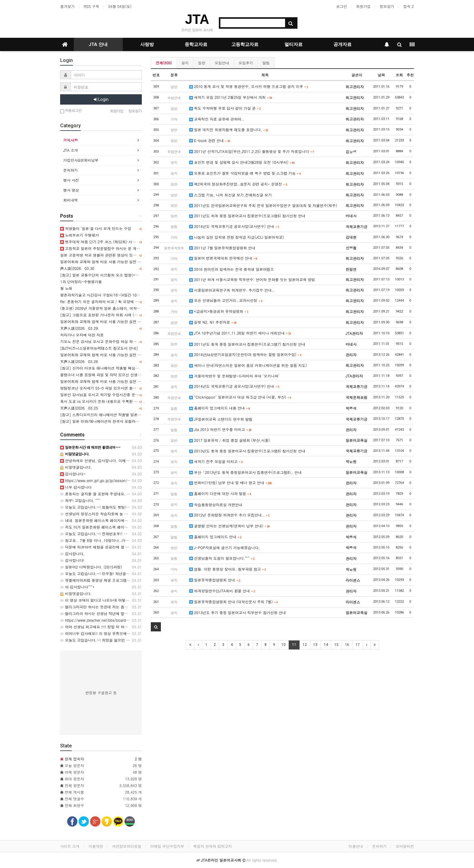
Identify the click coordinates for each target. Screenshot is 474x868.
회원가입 (363, 6)
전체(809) (164, 63)
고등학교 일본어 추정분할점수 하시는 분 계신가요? (105, 248)
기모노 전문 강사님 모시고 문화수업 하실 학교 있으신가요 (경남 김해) (118, 341)
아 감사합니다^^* (77, 587)
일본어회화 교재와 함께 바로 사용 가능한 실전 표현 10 (105, 355)
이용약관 (96, 846)
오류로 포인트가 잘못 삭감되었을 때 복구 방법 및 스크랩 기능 (245, 173)
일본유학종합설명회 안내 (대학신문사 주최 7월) (234, 602)
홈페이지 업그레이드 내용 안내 (220, 408)
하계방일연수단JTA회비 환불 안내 (222, 591)
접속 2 (409, 6)
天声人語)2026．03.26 (79, 361)
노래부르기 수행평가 (80, 235)
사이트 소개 (70, 846)
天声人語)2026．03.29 (79, 328)
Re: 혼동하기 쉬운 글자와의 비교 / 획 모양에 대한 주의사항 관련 (113, 301)
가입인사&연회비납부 (81, 160)
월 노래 (66, 288)
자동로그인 (71, 111)
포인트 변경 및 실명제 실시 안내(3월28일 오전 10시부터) (242, 162)
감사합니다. (72, 554)
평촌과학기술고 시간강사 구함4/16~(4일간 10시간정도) (106, 295)
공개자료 (343, 44)
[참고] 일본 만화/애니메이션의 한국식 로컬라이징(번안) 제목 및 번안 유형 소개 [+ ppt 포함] (137, 421)
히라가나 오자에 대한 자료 (82, 335)
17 (358, 645)
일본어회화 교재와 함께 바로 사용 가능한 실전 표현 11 (105, 321)
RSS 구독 (91, 6)
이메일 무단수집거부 (167, 846)
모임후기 (246, 63)
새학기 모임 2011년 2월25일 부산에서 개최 (231, 97)
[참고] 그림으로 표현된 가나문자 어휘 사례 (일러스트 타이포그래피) (117, 315)
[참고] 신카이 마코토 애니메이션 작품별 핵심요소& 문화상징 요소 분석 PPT (123, 368)
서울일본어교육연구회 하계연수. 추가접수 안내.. (232, 290)
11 (294, 645)
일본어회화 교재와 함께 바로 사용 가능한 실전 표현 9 (104, 381)
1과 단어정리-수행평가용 (81, 282)
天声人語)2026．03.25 (79, 408)
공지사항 (70, 140)
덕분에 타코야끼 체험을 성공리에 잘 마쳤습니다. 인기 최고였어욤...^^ (121, 547)
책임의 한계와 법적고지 (213, 846)
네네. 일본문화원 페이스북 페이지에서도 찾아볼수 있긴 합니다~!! (117, 520)
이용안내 (356, 846)
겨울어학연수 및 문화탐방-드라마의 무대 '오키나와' (234, 376)
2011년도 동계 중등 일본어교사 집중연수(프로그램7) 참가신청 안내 (247, 344)
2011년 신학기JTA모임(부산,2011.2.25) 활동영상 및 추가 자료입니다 (252, 151)
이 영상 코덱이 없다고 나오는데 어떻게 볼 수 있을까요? (108, 600)
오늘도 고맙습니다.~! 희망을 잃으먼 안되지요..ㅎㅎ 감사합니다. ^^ (119, 640)
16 (347, 645)
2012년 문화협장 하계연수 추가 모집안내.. (229, 515)
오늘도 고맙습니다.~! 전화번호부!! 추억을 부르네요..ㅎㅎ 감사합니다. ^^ (123, 534)
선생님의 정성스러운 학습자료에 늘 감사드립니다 (103, 514)
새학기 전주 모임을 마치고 (216, 461)
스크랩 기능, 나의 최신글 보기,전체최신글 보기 (231, 195)
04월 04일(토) (120, 6)
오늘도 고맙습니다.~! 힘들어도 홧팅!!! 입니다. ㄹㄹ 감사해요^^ (115, 507)
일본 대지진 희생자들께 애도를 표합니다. (229, 130)
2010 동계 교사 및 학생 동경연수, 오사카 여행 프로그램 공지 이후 (249, 86)
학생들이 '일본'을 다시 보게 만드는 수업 (96, 228)
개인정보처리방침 (127, 846)
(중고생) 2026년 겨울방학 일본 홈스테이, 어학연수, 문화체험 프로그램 (118, 308)
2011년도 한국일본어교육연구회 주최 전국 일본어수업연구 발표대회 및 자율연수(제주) (263, 205)
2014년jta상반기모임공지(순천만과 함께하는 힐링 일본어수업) (245, 354)
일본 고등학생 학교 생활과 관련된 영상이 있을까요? (103, 255)
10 (284, 645)
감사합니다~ (73, 474)
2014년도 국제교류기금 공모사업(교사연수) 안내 (234, 226)
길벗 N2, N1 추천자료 (213, 322)
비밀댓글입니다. (76, 467)
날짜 (381, 75)
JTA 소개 (71, 150)
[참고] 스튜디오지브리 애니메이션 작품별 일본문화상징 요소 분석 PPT (118, 415)
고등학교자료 (245, 44)
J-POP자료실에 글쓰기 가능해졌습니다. (225, 547)
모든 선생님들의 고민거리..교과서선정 (226, 300)
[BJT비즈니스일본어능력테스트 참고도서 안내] (99, 348)
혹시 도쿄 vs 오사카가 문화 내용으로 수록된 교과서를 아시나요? (113, 401)
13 (315, 645)
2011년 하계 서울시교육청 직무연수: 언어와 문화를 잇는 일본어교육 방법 (252, 279)
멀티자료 (294, 44)
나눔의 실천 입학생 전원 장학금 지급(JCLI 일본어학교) (237, 237)
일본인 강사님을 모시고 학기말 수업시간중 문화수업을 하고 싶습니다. (118, 395)
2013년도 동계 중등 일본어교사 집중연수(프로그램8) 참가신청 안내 (247, 451)
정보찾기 (387, 6)
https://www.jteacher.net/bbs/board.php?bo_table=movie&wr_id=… (120, 620)
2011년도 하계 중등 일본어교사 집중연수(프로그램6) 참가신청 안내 (247, 216)
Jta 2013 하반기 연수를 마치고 (220, 429)
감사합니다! (72, 560)
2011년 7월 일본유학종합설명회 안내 (222, 248)
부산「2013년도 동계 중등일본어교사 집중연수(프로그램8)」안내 (245, 472)
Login (101, 99)
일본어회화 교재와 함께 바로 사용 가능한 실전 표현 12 (105, 262)
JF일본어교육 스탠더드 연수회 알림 (221, 419)
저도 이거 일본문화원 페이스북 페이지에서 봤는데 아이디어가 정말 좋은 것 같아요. (131, 527)
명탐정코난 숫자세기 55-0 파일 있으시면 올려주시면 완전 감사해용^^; (119, 388)
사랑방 (147, 44)
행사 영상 (71, 190)
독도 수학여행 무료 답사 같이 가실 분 (225, 108)
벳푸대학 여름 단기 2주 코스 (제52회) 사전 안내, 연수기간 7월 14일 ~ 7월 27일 (129, 242)
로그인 (342, 6)
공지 (185, 63)
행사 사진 (71, 180)
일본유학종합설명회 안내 (215, 580)
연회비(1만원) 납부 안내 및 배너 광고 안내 (231, 483)
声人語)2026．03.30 (77, 268)
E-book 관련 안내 (210, 140)
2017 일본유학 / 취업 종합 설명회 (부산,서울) (230, 440)
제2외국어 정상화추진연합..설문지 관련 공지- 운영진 (238, 184)
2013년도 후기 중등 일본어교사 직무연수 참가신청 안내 (238, 612)
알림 (266, 63)
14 (326, 645)
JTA (197, 19)
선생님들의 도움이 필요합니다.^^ (222, 558)
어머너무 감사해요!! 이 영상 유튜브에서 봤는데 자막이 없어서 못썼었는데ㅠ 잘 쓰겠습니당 (137, 633)
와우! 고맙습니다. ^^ (80, 500)
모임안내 (222, 63)
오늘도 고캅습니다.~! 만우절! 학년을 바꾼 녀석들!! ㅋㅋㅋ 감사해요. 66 (122, 573)
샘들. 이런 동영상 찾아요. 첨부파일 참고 (228, 569)
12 (305, 645)
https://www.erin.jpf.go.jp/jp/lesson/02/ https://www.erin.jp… (115, 480)
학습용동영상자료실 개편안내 (216, 505)
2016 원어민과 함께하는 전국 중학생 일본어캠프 (232, 269)
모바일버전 (405, 846)
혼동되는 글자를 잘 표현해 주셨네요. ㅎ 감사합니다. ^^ (109, 494)
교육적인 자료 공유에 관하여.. (217, 119)
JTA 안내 (98, 44)
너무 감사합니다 (76, 487)
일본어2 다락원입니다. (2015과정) (91, 567)
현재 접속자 (74, 759)
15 (336, 645)
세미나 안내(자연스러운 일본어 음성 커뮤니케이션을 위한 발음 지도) (248, 365)
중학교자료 (196, 44)
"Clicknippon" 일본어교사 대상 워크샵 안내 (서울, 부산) (240, 397)
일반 (202, 63)
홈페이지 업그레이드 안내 (215, 537)
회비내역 (70, 200)
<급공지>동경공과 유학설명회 (219, 311)
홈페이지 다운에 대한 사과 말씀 (220, 493)
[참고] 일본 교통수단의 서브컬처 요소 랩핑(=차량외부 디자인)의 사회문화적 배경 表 (130, 275)
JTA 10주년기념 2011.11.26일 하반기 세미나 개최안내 (240, 333)
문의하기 (70, 170)
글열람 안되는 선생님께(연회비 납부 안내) (229, 526)
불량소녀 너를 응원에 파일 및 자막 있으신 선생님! (101, 375)
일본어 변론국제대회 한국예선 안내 (223, 258)
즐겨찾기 (67, 6)
